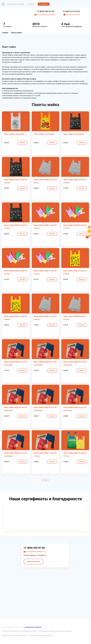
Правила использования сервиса (14, 635)
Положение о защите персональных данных (55, 631)
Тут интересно (44, 4)
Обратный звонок (34, 562)
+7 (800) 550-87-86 (45, 11)
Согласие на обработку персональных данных (19, 631)
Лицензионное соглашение (33, 627)
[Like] (89, 228)
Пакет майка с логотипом (14, 134)
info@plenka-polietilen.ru (47, 14)
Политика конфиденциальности (41, 635)
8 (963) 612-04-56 (72, 11)
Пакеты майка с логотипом (16, 4)
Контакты (32, 4)
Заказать (23, 143)
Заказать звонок (73, 14)
